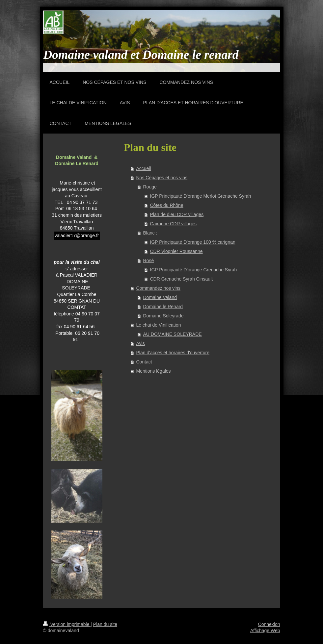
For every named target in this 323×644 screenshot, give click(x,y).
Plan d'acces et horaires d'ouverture (173, 353)
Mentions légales (154, 371)
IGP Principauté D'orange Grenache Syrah (194, 270)
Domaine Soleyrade (163, 316)
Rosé (149, 260)
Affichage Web (265, 631)
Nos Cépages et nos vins (162, 178)
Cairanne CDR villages (174, 224)
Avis (141, 343)
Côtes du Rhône (167, 205)
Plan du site (105, 624)
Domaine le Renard (163, 307)
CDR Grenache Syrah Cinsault (182, 279)
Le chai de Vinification (159, 325)
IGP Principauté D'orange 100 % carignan (193, 242)
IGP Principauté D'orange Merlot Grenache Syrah (201, 196)
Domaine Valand (160, 297)
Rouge (150, 187)
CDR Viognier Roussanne (176, 251)
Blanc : (150, 233)
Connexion (269, 624)
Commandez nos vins (159, 288)
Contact (144, 362)
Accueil (144, 168)
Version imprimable (67, 624)
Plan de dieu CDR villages (177, 214)
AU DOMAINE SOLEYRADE (173, 334)
